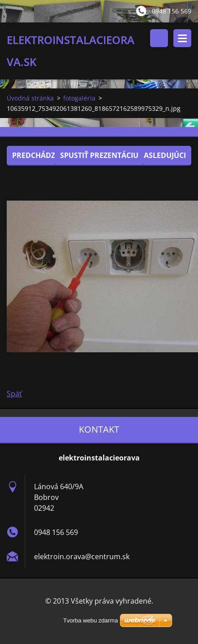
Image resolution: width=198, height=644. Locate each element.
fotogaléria (79, 98)
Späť (14, 394)
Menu (182, 38)
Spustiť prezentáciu (99, 155)
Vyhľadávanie (159, 38)
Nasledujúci (162, 155)
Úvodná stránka (30, 98)
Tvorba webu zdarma (90, 620)
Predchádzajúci (43, 155)
